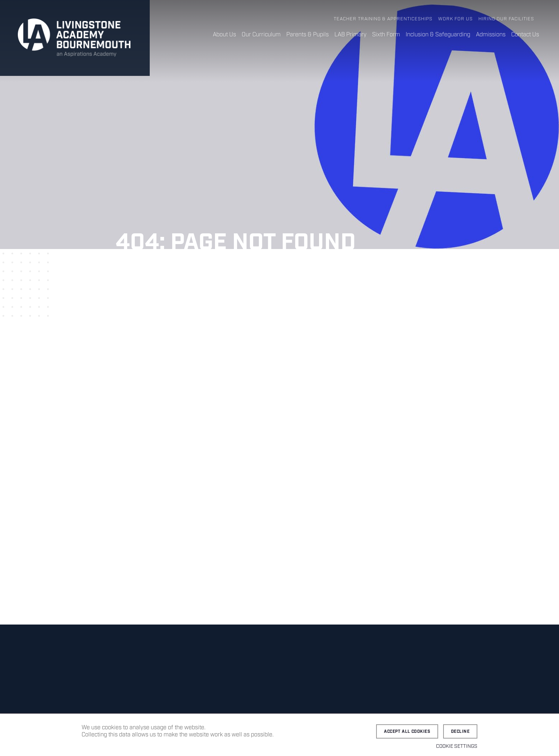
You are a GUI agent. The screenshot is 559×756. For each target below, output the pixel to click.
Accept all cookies (407, 732)
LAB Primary (350, 35)
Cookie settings (457, 746)
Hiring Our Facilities (506, 19)
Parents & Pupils (307, 35)
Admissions (491, 35)
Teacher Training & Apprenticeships (383, 19)
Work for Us (455, 19)
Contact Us (525, 35)
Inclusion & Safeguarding (438, 35)
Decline (460, 732)
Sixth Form (386, 35)
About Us (224, 35)
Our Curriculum (261, 35)
